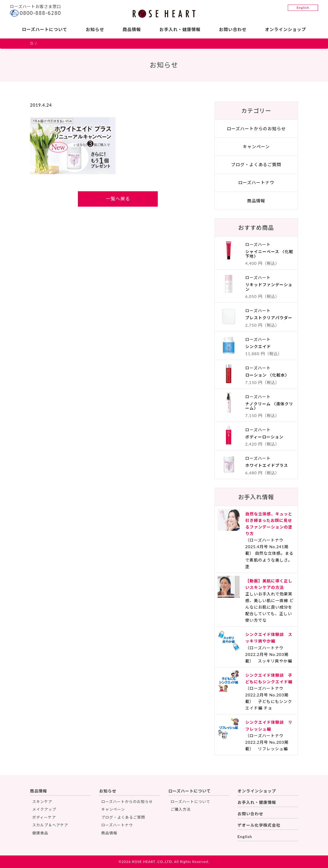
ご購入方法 (181, 809)
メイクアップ (44, 809)
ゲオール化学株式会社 (259, 825)
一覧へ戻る (118, 199)
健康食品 (40, 833)
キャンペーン (256, 147)
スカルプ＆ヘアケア (50, 825)
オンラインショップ (286, 29)
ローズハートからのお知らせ (256, 129)
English (303, 8)
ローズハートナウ (256, 182)
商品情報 (132, 29)
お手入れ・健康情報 (180, 29)
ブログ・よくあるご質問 (256, 164)
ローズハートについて (45, 29)
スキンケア (42, 802)
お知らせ (95, 29)
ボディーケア (44, 817)
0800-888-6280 (40, 13)
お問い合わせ (233, 29)
